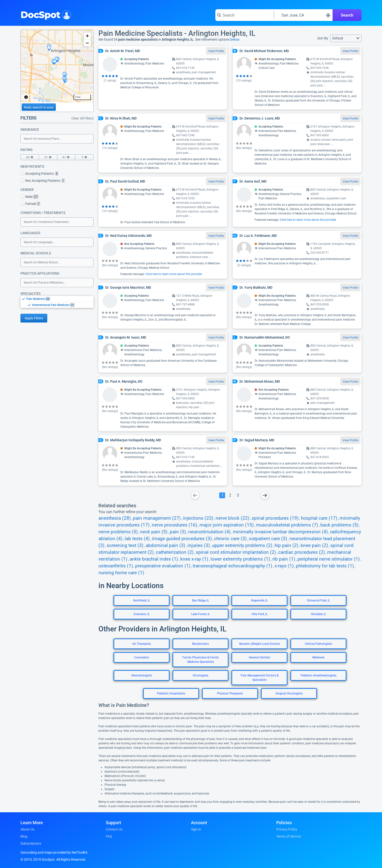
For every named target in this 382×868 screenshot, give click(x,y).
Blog (24, 836)
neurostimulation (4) (210, 532)
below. (235, 39)
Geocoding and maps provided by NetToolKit (54, 852)
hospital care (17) (319, 518)
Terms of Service (289, 836)
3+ (48, 157)
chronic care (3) (230, 539)
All (30, 157)
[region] (57, 66)
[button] (346, 38)
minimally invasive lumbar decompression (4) (280, 532)
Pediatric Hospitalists (171, 693)
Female (30, 204)
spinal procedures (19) (275, 518)
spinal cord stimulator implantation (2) (236, 552)
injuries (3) (199, 545)
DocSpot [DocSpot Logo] (45, 14)
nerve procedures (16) (175, 525)
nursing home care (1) (121, 573)
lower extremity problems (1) (240, 559)
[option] (60, 299)
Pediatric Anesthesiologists (319, 675)
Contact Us (114, 829)
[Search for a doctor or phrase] (245, 15)
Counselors (142, 657)
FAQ (109, 836)
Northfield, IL (142, 600)
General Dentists (259, 657)
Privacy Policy (287, 829)
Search (347, 15)
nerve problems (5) (118, 532)
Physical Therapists (230, 693)
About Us (27, 829)
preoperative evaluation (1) (163, 566)
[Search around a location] (303, 15)
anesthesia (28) (115, 518)
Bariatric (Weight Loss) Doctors (260, 644)
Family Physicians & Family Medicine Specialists (201, 660)
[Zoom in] (87, 36)
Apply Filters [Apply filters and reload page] (34, 318)
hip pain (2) (286, 545)
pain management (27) (157, 518)
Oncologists (201, 675)
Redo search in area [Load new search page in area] (39, 107)
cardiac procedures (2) (302, 552)
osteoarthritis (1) (116, 566)
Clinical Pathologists (318, 644)
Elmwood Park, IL (319, 600)
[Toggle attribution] (26, 97)
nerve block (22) (233, 518)
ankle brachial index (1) (154, 559)
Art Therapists (142, 644)
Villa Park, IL (259, 614)
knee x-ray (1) (194, 559)
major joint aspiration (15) (227, 525)
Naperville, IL (259, 600)
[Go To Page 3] (238, 495)
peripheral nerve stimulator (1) (329, 559)
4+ (66, 157)
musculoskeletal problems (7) (287, 525)
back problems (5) (339, 525)
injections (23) (198, 518)
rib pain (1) (284, 559)
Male (29, 197)
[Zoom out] (87, 43)
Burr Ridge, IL (201, 600)
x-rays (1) (284, 566)
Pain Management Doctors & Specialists (260, 678)
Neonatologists (142, 675)
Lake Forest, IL (201, 614)
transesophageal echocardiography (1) (233, 566)
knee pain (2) (314, 545)
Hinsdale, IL (318, 614)
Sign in (196, 829)
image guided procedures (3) (182, 539)
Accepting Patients (39, 174)
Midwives (318, 657)
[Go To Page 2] (230, 495)
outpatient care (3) (268, 539)
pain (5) (178, 532)
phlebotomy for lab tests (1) (325, 566)
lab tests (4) (137, 539)
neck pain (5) (154, 532)
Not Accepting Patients (43, 181)
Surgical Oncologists (289, 693)
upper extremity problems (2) (242, 545)
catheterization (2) (175, 552)
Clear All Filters (82, 118)
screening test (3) (125, 545)
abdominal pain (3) (166, 545)
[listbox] (57, 302)
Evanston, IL (142, 614)
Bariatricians (201, 644)
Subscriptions (31, 843)
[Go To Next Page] (265, 495)
